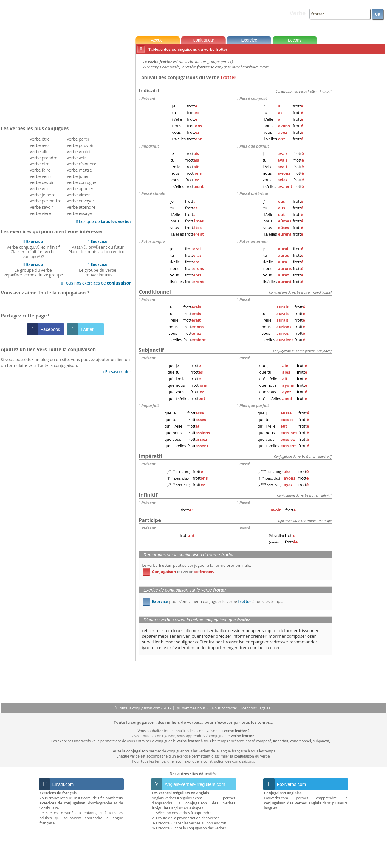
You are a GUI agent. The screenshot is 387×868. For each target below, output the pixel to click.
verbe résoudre (82, 164)
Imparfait (150, 146)
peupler (253, 630)
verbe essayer (80, 213)
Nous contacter (225, 708)
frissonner (309, 630)
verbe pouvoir (80, 145)
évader (179, 647)
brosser (230, 642)
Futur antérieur (254, 241)
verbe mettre (79, 170)
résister (163, 630)
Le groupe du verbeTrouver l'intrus (98, 270)
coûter (202, 642)
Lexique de (104, 221)
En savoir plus (117, 372)
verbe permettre (46, 201)
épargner (260, 642)
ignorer (149, 647)
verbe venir (41, 176)
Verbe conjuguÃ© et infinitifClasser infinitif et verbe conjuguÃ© (33, 249)
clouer (177, 630)
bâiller (221, 630)
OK (377, 14)
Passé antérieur (254, 193)
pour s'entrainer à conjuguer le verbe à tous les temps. (213, 601)
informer (241, 636)
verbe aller (40, 152)
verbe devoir (42, 182)
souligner (185, 642)
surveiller (151, 642)
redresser (279, 642)
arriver (183, 636)
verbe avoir (41, 145)
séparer (149, 636)
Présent (148, 98)
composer (297, 636)
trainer (215, 642)
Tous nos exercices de (97, 283)
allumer (192, 630)
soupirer (270, 630)
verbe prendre (44, 158)
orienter (259, 636)
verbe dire (40, 164)
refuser (164, 647)
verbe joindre (43, 195)
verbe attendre (81, 207)
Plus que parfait (254, 146)
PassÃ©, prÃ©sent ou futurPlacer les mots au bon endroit (98, 247)
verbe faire (40, 170)
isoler (244, 642)
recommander (303, 642)
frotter (208, 636)
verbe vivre (40, 213)
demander (197, 647)
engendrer (236, 647)
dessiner (236, 630)
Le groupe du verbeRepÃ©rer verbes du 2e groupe (33, 270)
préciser (223, 636)
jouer (196, 636)
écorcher (256, 647)
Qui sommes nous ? (192, 708)
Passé (245, 299)
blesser (168, 642)
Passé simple (153, 193)
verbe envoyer (81, 201)
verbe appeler (80, 189)
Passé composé (253, 98)
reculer (273, 647)
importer (217, 647)
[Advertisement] (360, 146)
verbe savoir (42, 207)
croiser (207, 630)
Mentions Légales (256, 708)
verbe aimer (78, 195)
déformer (289, 630)
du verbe (178, 572)
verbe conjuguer (82, 182)
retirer (148, 630)
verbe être (40, 139)
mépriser (167, 636)
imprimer (277, 636)
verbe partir (78, 139)
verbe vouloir (79, 152)
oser (312, 636)
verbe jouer (78, 176)
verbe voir (39, 189)
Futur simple (153, 241)
